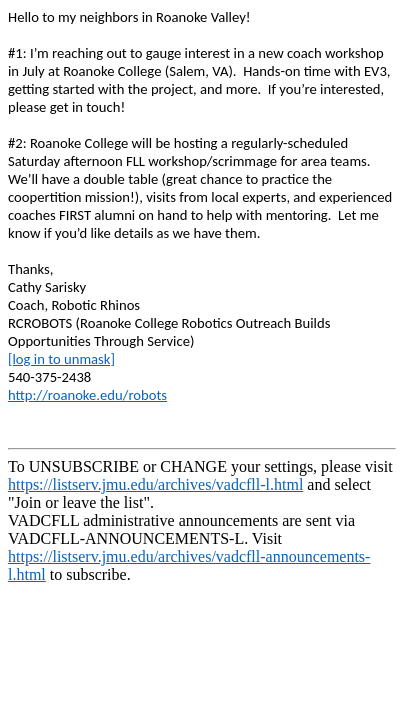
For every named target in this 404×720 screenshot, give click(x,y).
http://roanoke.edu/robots (87, 395)
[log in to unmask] (61, 359)
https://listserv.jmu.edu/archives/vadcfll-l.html (155, 484)
